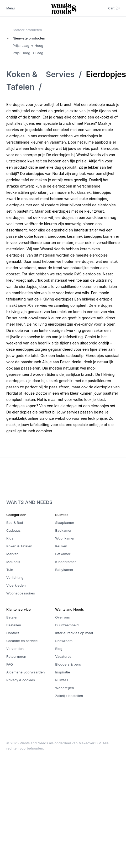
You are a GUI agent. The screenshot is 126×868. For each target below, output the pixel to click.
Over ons (62, 617)
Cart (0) (114, 8)
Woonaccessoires (21, 593)
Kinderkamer (65, 562)
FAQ (10, 664)
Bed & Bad (15, 523)
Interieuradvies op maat (74, 633)
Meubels (13, 562)
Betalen (12, 617)
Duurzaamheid (67, 625)
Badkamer (63, 530)
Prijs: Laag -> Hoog (28, 46)
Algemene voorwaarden (25, 672)
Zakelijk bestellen (69, 696)
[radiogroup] (29, 46)
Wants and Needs (29, 502)
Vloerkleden (16, 585)
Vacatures (63, 656)
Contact (13, 633)
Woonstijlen (64, 688)
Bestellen (14, 625)
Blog (59, 649)
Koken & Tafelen (19, 546)
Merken (12, 554)
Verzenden (15, 649)
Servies (60, 74)
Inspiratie (62, 672)
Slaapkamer (65, 523)
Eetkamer (63, 554)
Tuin (10, 570)
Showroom (64, 641)
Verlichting (15, 577)
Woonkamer (65, 538)
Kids (10, 538)
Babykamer (64, 570)
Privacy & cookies (21, 680)
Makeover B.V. (90, 743)
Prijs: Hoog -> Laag (28, 53)
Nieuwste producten (29, 38)
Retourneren (16, 656)
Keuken (61, 546)
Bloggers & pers (68, 664)
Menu (10, 8)
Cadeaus (13, 530)
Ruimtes (62, 680)
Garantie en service (22, 641)
